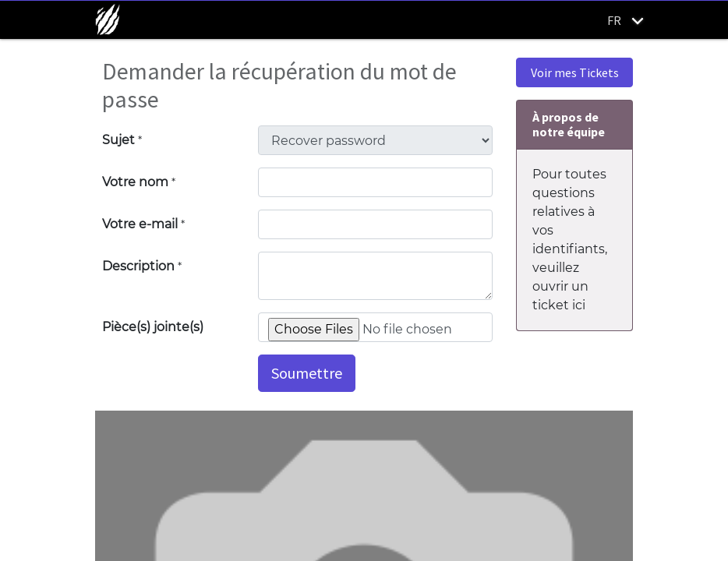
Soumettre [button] (307, 373)
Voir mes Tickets (575, 72)
